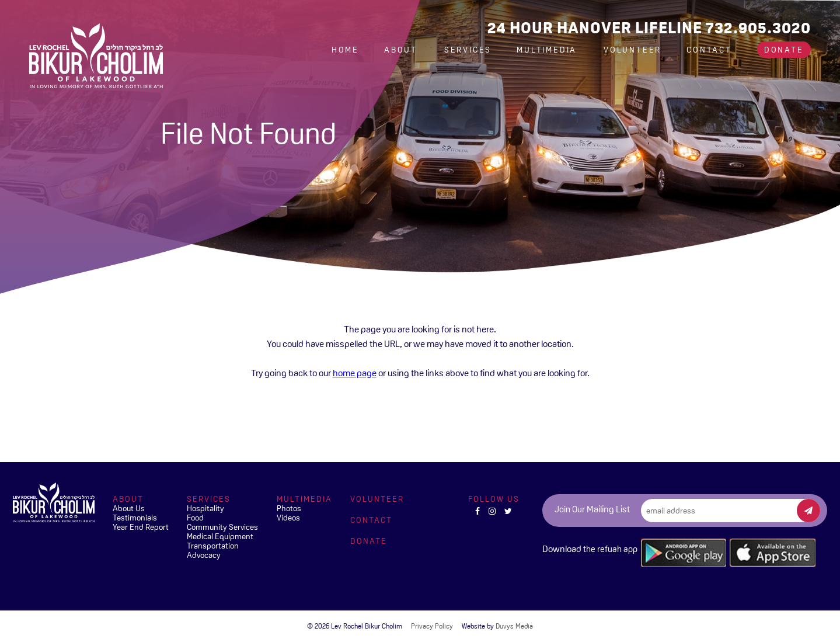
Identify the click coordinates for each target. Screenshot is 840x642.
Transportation (213, 546)
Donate (784, 50)
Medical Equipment (220, 536)
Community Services (222, 527)
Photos (289, 508)
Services (468, 50)
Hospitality (205, 508)
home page (355, 373)
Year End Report (141, 527)
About (402, 50)
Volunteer (632, 50)
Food (195, 518)
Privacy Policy (432, 626)
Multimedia (548, 50)
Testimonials (135, 518)
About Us (129, 508)
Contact (709, 50)
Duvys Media (514, 626)
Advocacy (204, 555)
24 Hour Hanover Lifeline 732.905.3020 (649, 28)
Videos (288, 518)
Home (345, 50)
